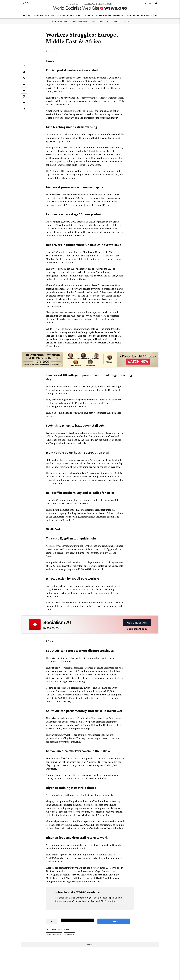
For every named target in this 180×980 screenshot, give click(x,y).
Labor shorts (69, 934)
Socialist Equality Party (79, 21)
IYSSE (94, 21)
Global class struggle (54, 934)
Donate (126, 21)
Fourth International (59, 21)
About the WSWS (105, 21)
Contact (144, 3)
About (151, 3)
